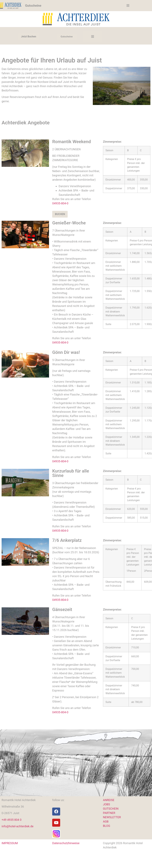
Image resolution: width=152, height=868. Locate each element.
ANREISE (109, 800)
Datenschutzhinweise (66, 843)
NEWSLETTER (112, 817)
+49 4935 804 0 (12, 820)
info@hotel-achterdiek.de (18, 826)
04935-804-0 (60, 203)
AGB (106, 821)
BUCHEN (60, 214)
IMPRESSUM (10, 843)
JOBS (106, 804)
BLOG (107, 826)
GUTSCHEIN (111, 809)
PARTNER (109, 813)
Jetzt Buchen (29, 36)
